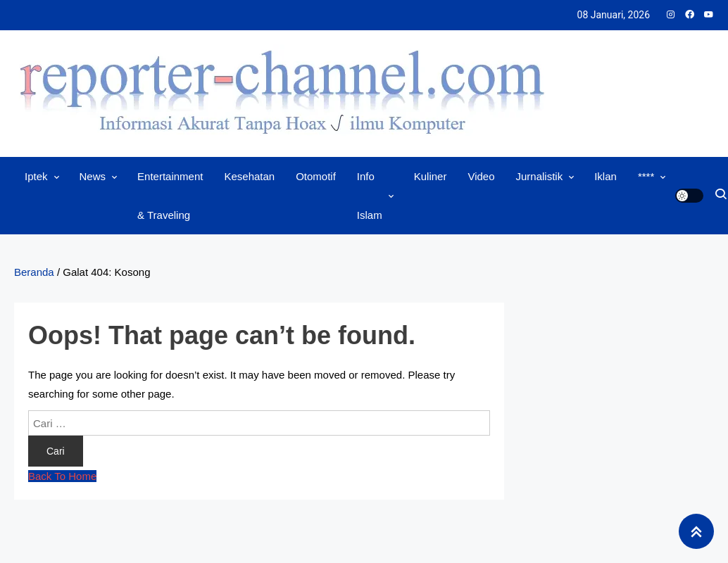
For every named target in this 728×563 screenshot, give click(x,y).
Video (481, 176)
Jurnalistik (540, 176)
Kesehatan (249, 176)
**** (646, 176)
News (93, 176)
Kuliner (431, 176)
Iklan (605, 176)
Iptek (36, 176)
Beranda (34, 272)
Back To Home (62, 476)
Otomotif (316, 176)
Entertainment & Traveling (170, 196)
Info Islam (370, 196)
